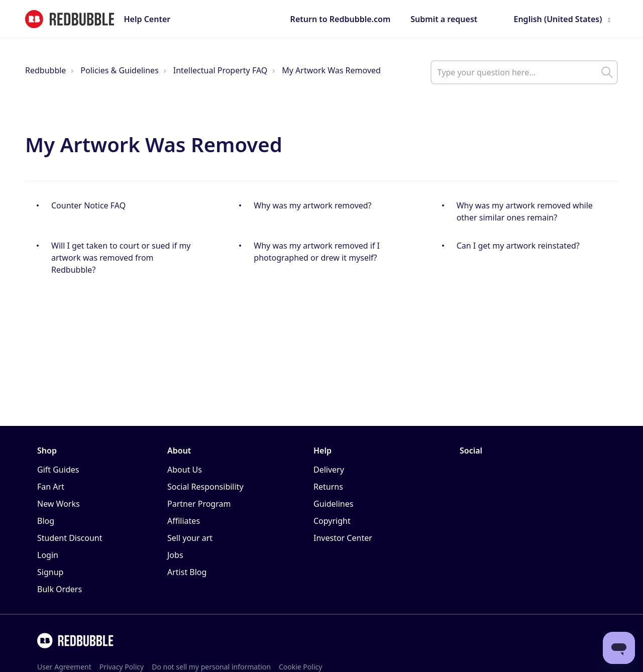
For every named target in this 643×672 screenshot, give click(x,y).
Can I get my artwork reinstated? (518, 246)
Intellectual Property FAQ (221, 70)
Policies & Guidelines (120, 70)
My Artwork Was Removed (331, 70)
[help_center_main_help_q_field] (524, 72)
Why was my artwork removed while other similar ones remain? (525, 211)
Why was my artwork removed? (312, 205)
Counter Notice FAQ (88, 205)
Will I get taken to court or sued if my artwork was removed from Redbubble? (121, 258)
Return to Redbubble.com (341, 19)
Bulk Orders (60, 589)
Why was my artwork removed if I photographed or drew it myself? (317, 252)
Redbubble (45, 70)
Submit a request (444, 19)
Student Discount (70, 538)
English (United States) (558, 19)
